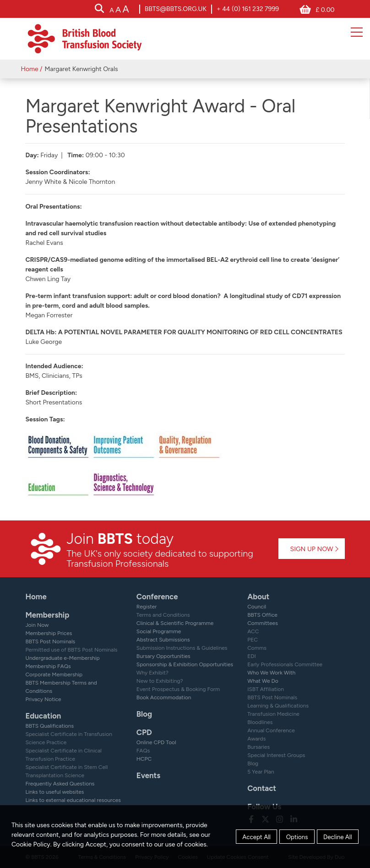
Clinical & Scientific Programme (175, 623)
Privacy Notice (43, 699)
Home (29, 69)
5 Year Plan (261, 772)
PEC (253, 640)
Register (147, 607)
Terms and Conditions (163, 615)
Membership (47, 615)
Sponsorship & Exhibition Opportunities (185, 664)
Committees (263, 623)
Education (43, 716)
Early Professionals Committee (285, 664)
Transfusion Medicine (273, 714)
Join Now (37, 625)
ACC (253, 631)
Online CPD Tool (156, 742)
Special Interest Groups (276, 755)
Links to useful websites (54, 792)
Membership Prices (49, 633)
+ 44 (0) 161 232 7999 (248, 9)
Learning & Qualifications (278, 706)
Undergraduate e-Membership (62, 658)
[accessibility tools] (119, 10)
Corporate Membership (54, 674)
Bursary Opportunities (163, 656)
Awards (256, 739)
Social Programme (159, 631)
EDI (252, 656)
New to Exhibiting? (160, 681)
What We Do (263, 681)
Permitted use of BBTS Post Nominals (71, 650)
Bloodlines (260, 722)
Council (257, 607)
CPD (144, 732)
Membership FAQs (48, 666)
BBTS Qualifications (49, 726)
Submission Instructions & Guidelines (182, 648)
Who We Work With (271, 673)
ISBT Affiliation (266, 689)
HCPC (144, 759)
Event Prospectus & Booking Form (178, 689)
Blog (144, 714)
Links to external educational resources (73, 800)
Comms (257, 648)
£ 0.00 (325, 10)
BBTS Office (262, 615)
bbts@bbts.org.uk (176, 9)
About (258, 597)
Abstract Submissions (163, 640)
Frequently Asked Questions (60, 784)
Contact (262, 788)
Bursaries (258, 747)
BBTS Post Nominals (50, 641)
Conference (157, 597)
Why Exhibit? (152, 673)
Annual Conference (271, 730)
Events (148, 775)
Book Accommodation (164, 697)
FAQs (143, 751)
